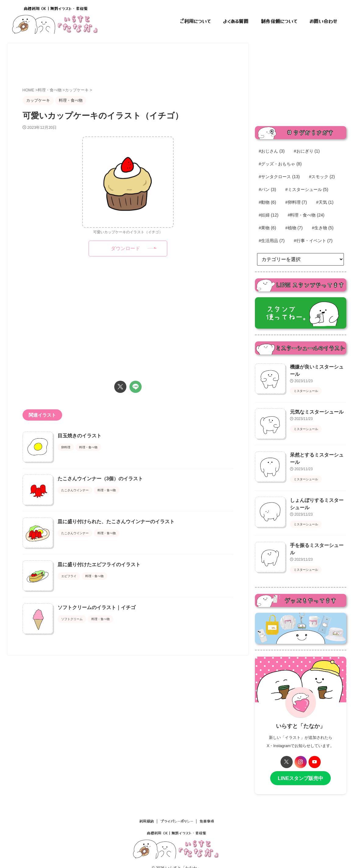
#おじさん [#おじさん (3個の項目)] (272, 151)
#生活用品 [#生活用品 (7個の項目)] (272, 241)
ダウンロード (125, 248)
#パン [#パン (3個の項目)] (268, 189)
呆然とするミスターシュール (318, 453)
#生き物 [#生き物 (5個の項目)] (323, 228)
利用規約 (146, 812)
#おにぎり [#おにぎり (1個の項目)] (307, 151)
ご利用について (195, 21)
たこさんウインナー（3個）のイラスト (116, 494)
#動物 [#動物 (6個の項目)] (268, 202)
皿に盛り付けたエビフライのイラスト (114, 610)
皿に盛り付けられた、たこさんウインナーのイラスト (131, 552)
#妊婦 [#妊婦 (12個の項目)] (269, 215)
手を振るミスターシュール (316, 540)
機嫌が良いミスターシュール (318, 367)
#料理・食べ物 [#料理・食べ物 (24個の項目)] (306, 215)
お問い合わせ (323, 21)
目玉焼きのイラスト (95, 436)
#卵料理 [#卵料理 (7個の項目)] (296, 202)
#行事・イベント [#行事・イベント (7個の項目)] (313, 241)
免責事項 (207, 812)
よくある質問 (236, 21)
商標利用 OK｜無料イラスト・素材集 (176, 824)
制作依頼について (279, 21)
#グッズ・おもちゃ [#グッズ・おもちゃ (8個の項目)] (280, 164)
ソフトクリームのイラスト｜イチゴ (112, 668)
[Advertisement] (133, 66)
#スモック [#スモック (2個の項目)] (322, 177)
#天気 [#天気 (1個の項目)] (325, 202)
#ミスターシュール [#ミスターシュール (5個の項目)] (307, 189)
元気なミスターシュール (313, 410)
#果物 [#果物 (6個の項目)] (268, 228)
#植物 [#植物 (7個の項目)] (294, 228)
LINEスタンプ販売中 (300, 770)
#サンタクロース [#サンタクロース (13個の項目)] (279, 177)
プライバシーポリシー (177, 812)
